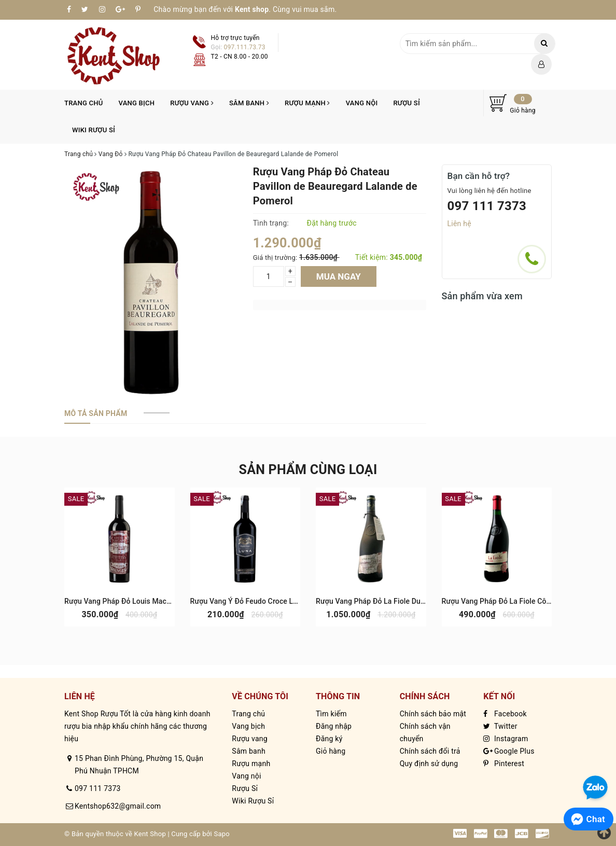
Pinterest (504, 764)
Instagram (506, 739)
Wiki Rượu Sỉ (94, 130)
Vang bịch (137, 103)
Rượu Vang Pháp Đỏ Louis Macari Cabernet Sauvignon (154, 601)
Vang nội (362, 103)
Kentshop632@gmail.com (118, 806)
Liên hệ (459, 224)
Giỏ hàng (331, 751)
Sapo (222, 834)
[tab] (96, 413)
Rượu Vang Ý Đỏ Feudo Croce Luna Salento (261, 601)
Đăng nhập (334, 726)
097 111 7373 (487, 206)
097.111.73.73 (245, 47)
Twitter (500, 726)
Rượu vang (192, 103)
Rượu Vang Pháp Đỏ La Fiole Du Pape (377, 601)
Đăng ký (329, 739)
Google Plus (509, 751)
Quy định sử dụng (429, 764)
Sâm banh (249, 103)
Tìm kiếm (331, 714)
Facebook (505, 714)
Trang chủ (84, 103)
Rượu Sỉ (406, 103)
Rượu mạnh (307, 103)
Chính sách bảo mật (433, 714)
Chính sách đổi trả (430, 751)
